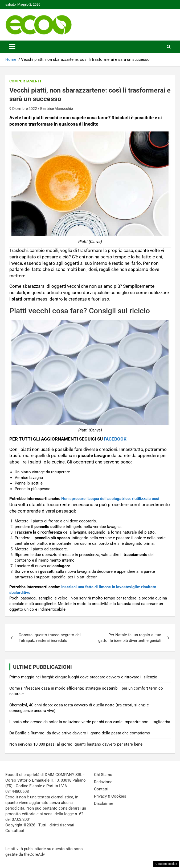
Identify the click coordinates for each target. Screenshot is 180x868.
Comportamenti (25, 81)
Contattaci (15, 831)
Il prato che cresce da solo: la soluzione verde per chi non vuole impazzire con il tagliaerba (90, 722)
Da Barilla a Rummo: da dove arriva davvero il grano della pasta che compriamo (80, 733)
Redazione (103, 782)
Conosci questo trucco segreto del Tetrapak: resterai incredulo (50, 638)
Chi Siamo (103, 775)
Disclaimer (104, 803)
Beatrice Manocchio (57, 109)
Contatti (101, 789)
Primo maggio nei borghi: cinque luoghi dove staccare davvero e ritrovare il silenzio (83, 677)
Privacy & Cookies (110, 796)
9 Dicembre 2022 (23, 109)
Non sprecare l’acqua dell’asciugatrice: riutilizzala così (110, 499)
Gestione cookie (166, 864)
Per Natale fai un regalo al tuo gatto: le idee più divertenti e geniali (130, 638)
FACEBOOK (115, 439)
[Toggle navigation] (12, 47)
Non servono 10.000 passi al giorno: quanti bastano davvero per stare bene (76, 744)
